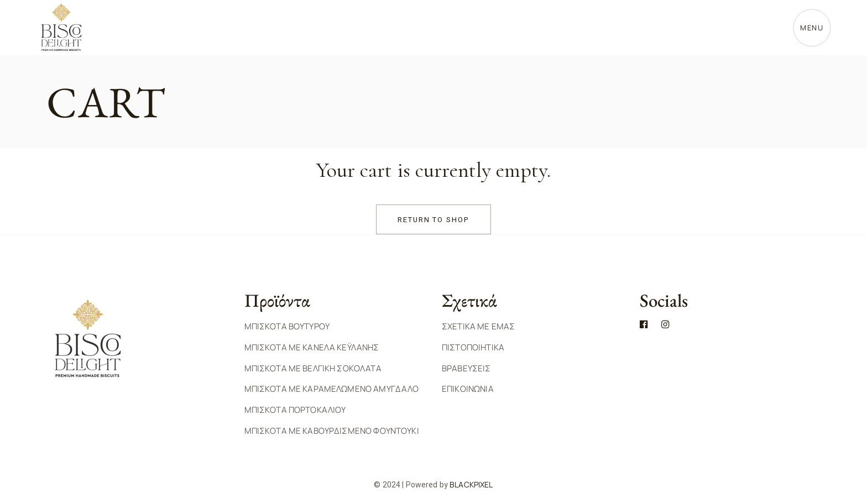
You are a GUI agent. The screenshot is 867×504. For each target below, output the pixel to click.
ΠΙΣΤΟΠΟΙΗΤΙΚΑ (473, 347)
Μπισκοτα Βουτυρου (287, 326)
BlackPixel (471, 484)
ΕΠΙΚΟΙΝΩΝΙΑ (468, 389)
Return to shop (433, 220)
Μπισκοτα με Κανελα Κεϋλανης (312, 347)
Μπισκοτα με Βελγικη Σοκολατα (313, 368)
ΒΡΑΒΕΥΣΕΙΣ (466, 368)
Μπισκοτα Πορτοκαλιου (295, 410)
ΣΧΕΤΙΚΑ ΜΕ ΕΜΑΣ (478, 326)
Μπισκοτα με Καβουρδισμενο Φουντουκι (332, 431)
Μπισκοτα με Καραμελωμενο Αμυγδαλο (332, 389)
